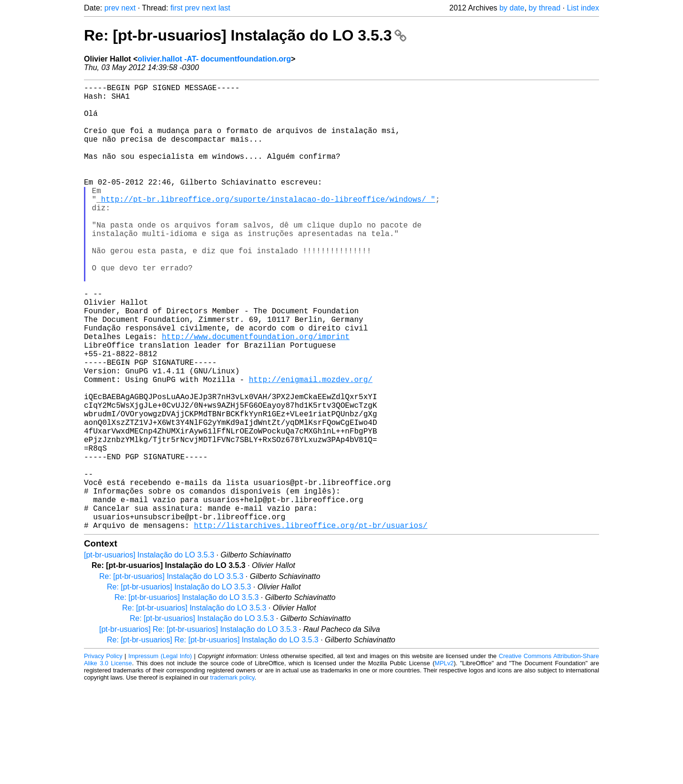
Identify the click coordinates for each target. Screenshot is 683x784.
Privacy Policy (103, 755)
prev (112, 8)
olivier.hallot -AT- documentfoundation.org (214, 59)
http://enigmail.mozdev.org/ (311, 446)
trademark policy (233, 777)
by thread (544, 8)
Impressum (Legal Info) (160, 755)
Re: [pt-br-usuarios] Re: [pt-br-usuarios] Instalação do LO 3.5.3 (213, 739)
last (224, 8)
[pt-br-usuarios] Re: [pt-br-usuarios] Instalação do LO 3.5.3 (198, 728)
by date (512, 8)
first (176, 8)
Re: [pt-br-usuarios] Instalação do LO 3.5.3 (245, 35)
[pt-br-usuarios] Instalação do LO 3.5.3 (149, 654)
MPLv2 (444, 762)
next (128, 8)
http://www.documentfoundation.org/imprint (256, 393)
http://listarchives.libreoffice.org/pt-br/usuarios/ (310, 624)
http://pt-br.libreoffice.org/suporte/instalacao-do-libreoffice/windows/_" (268, 226)
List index (583, 8)
